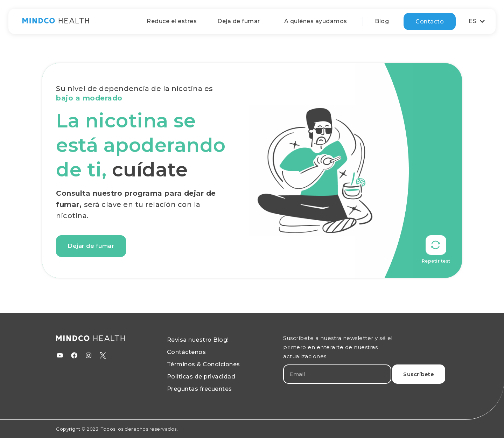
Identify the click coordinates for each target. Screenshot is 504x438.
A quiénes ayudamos (317, 21)
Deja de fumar (239, 21)
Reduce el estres (172, 21)
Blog (382, 21)
